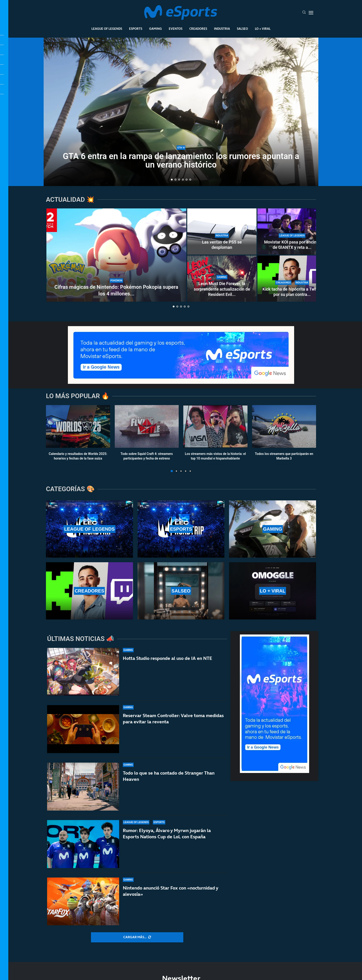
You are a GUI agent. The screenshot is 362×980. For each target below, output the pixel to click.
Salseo (242, 29)
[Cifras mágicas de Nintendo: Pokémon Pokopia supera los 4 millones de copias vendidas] (116, 255)
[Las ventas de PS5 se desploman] (222, 231)
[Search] (304, 13)
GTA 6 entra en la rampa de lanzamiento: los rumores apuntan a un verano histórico (181, 161)
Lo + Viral (263, 29)
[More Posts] (137, 937)
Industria (222, 29)
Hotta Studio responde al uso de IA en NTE (167, 658)
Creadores (198, 29)
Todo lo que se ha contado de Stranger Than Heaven (169, 776)
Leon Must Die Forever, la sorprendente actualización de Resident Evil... (222, 289)
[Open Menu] (311, 13)
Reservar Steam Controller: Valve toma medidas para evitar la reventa (173, 719)
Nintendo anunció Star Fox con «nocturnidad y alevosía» (170, 891)
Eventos (176, 29)
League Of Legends (107, 29)
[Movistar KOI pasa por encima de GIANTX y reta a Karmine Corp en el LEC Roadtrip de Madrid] (292, 231)
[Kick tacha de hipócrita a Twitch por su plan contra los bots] (292, 279)
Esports (136, 29)
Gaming (155, 29)
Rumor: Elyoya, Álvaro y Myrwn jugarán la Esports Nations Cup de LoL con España (167, 834)
